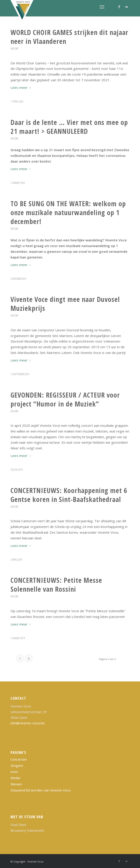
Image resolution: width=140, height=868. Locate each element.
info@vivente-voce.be (28, 723)
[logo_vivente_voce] (58, 11)
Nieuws (14, 49)
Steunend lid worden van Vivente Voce (41, 790)
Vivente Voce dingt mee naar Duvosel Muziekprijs (65, 304)
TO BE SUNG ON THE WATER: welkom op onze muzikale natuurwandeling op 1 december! (68, 212)
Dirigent (17, 765)
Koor (14, 772)
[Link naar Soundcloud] (126, 7)
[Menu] (102, 7)
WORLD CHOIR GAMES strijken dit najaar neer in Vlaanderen (69, 37)
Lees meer (21, 87)
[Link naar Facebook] (119, 7)
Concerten (19, 759)
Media (15, 778)
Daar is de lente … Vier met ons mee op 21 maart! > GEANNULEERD (69, 127)
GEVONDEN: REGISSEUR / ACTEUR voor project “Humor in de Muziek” (65, 399)
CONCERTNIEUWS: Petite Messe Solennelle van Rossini (56, 585)
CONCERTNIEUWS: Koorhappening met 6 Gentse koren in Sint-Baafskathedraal (69, 495)
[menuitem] (102, 7)
